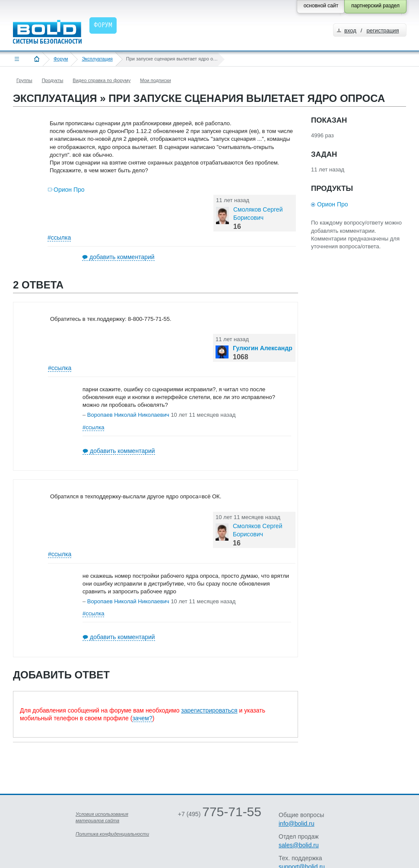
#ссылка (59, 238)
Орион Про (69, 190)
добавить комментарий (122, 257)
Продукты (53, 80)
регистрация (382, 30)
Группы (24, 80)
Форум (61, 59)
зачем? (142, 718)
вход (350, 30)
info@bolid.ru (297, 824)
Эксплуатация (97, 59)
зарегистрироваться (209, 710)
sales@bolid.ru (299, 845)
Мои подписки (155, 80)
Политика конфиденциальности (112, 834)
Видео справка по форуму (102, 80)
